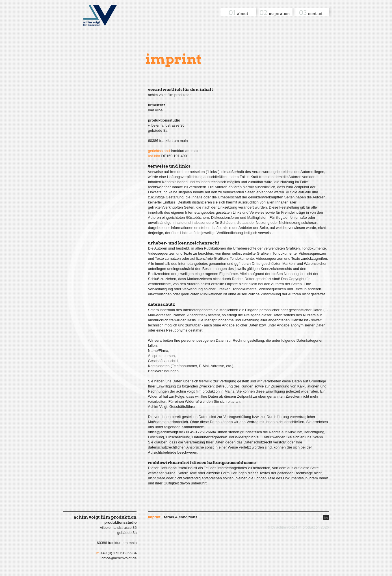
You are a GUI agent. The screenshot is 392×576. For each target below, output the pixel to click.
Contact (315, 14)
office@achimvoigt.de (119, 558)
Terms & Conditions (181, 517)
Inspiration (279, 14)
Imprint (154, 517)
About (243, 14)
